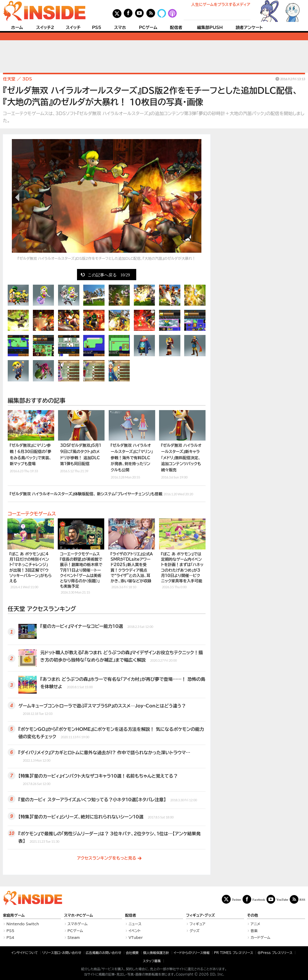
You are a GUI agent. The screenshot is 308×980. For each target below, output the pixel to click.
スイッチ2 (45, 28)
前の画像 (18, 197)
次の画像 (195, 197)
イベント (135, 931)
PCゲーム (148, 28)
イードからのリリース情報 (192, 953)
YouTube (282, 899)
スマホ (120, 28)
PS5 (97, 28)
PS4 (11, 937)
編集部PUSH (210, 28)
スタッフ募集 (152, 961)
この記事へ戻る (109, 275)
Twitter (237, 899)
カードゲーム (260, 937)
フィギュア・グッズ (200, 915)
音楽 (254, 931)
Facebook (259, 899)
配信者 (176, 28)
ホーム (17, 28)
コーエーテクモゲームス (32, 514)
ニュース (135, 924)
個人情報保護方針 (156, 953)
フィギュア (198, 924)
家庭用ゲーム (14, 915)
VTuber (136, 937)
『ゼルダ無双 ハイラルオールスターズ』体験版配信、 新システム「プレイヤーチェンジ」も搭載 (101, 493)
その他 (252, 915)
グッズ (195, 931)
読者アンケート (249, 28)
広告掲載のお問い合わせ (104, 953)
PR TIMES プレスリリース (233, 953)
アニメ (255, 924)
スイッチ (73, 28)
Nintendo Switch (23, 924)
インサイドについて (25, 953)
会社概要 (132, 953)
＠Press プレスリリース (275, 953)
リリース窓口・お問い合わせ (62, 953)
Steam (74, 937)
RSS (302, 899)
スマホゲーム (78, 924)
